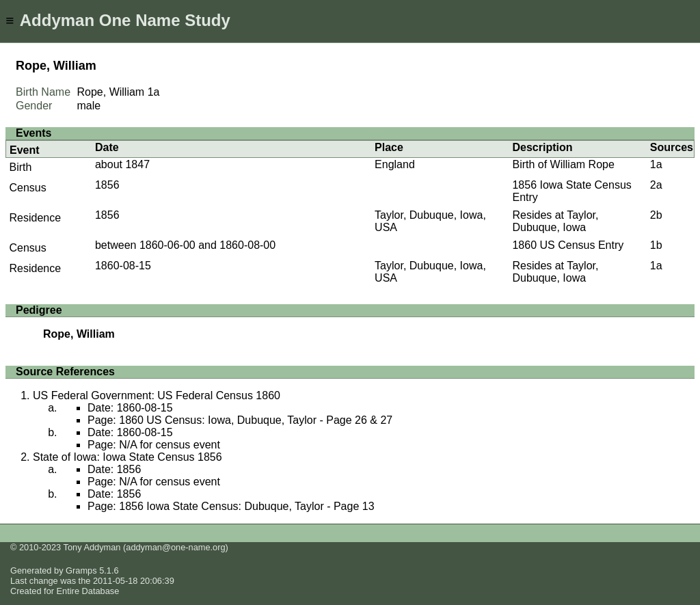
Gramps (81, 570)
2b (656, 215)
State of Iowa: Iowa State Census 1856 (127, 457)
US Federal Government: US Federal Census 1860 (157, 395)
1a (154, 92)
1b (656, 245)
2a (656, 185)
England (395, 164)
